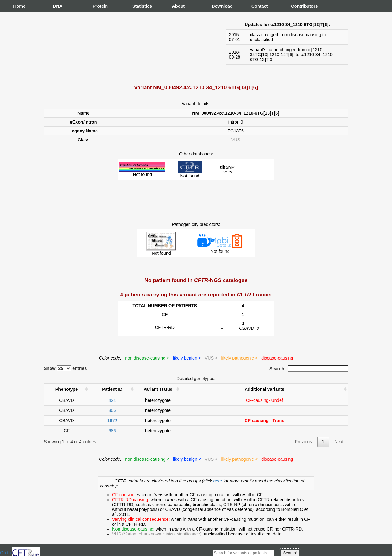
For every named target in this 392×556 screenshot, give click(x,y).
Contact (258, 6)
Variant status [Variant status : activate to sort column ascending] (158, 389)
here (218, 481)
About (178, 6)
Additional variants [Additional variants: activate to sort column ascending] (265, 389)
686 (112, 431)
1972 (112, 421)
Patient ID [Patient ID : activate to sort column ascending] (112, 389)
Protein (99, 6)
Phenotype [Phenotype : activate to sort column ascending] (67, 389)
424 (112, 400)
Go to (20, 553)
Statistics (138, 6)
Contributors (297, 6)
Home (19, 6)
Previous (303, 442)
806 (112, 410)
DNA (58, 6)
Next (339, 442)
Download (218, 6)
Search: (309, 369)
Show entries (65, 368)
